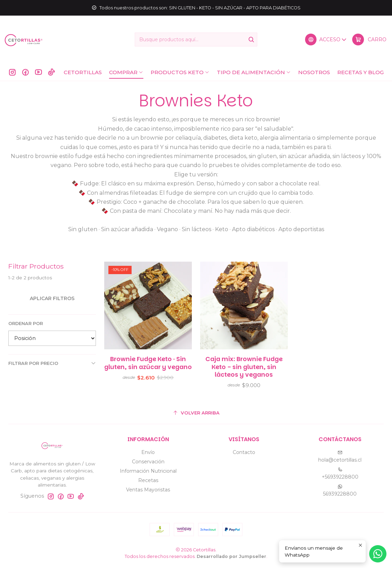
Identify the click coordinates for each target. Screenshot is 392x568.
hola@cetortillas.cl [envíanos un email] (340, 457)
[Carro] (369, 40)
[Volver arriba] (196, 413)
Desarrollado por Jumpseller (231, 556)
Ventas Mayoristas (148, 490)
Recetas (148, 480)
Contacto (244, 452)
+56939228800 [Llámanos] (340, 474)
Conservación (148, 462)
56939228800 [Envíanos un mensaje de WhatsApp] (340, 491)
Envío (148, 452)
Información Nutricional (148, 471)
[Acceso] (326, 40)
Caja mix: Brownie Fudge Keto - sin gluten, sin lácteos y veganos (244, 375)
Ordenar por (26, 324)
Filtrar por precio (52, 363)
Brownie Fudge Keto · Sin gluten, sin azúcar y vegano (148, 367)
